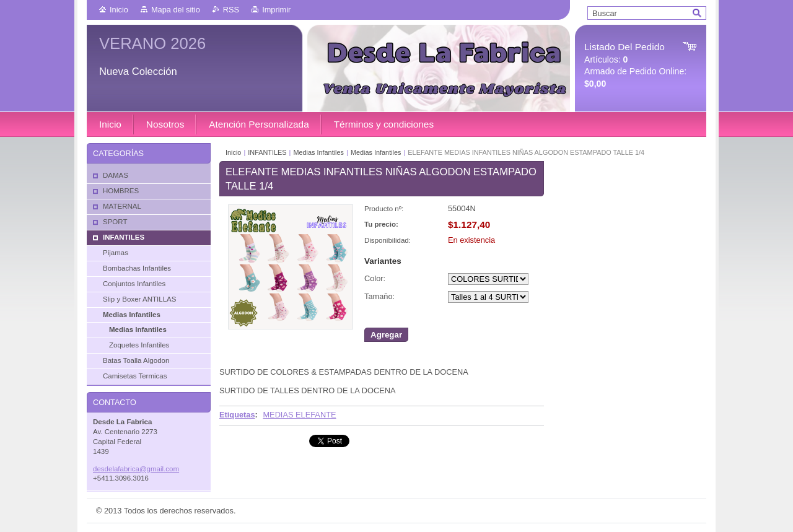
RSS (231, 10)
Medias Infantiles (318, 152)
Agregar (386, 335)
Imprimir (276, 10)
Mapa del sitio (176, 10)
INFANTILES (267, 152)
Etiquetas (237, 415)
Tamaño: (379, 296)
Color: (375, 278)
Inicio (119, 10)
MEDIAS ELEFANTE (299, 415)
